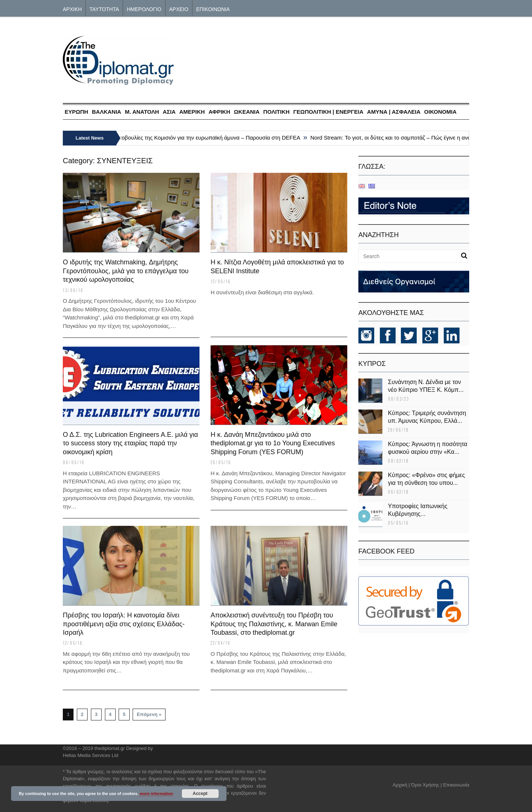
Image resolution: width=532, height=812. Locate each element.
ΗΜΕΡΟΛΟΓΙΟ (144, 9)
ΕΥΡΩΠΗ (76, 112)
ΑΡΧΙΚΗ (72, 9)
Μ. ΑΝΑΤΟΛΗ (142, 112)
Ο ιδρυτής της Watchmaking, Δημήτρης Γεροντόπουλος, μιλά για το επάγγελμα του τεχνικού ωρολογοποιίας (126, 271)
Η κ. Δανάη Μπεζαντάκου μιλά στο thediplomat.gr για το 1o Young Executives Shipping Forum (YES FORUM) (273, 443)
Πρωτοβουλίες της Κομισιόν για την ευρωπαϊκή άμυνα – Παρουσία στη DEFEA (208, 138)
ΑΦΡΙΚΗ (219, 112)
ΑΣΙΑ (169, 112)
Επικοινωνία (456, 785)
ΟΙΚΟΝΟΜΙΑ (440, 112)
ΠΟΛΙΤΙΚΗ (277, 112)
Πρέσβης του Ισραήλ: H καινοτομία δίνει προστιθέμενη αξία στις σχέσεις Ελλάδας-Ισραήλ (124, 624)
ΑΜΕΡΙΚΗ (192, 112)
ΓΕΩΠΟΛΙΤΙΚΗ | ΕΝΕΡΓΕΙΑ (328, 112)
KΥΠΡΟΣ (372, 364)
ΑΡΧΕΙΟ (179, 9)
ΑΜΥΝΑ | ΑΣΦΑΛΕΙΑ (394, 112)
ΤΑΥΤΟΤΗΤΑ (104, 9)
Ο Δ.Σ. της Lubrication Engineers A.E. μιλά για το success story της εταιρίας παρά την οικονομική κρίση (130, 443)
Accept (200, 794)
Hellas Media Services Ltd (91, 755)
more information (156, 794)
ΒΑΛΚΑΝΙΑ (107, 112)
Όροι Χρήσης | (427, 785)
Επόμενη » (149, 714)
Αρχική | (402, 785)
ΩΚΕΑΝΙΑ (247, 112)
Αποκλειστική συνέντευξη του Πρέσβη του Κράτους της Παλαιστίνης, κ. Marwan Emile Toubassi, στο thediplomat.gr (274, 624)
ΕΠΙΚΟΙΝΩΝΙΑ (213, 9)
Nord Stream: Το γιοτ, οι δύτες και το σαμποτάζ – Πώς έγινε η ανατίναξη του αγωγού (417, 138)
